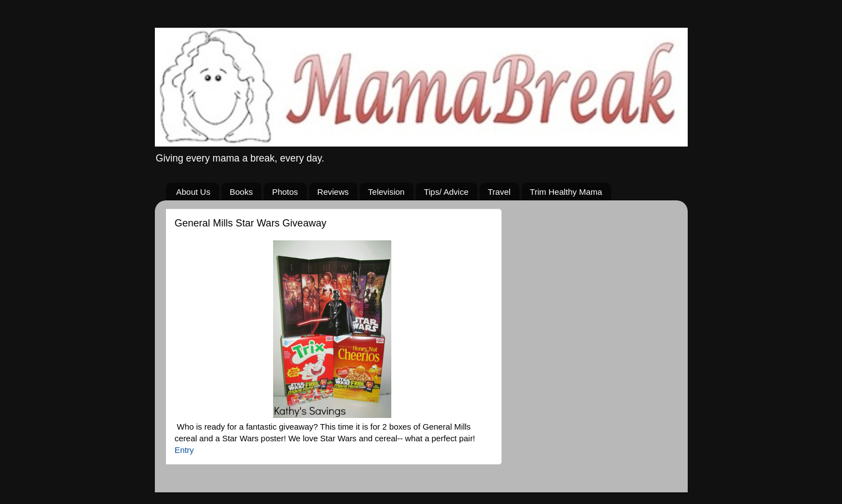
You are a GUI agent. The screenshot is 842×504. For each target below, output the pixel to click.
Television (386, 192)
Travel (499, 192)
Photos (285, 192)
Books (241, 192)
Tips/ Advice (446, 192)
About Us (193, 192)
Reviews (333, 192)
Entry (185, 450)
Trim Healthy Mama (566, 192)
